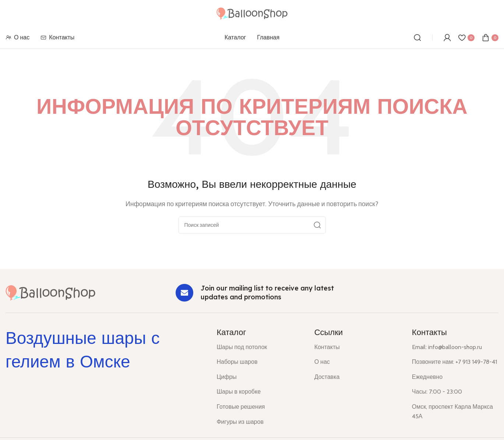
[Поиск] (417, 38)
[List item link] (260, 347)
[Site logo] (252, 13)
